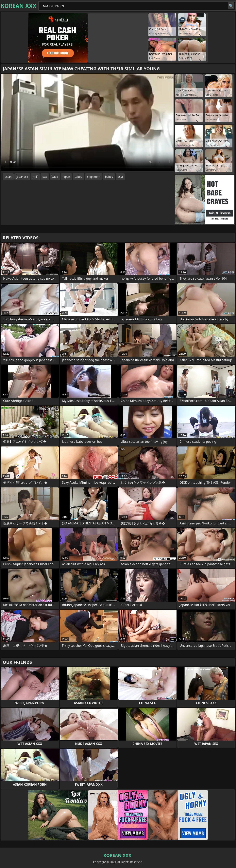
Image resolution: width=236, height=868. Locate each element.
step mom (94, 177)
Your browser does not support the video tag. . (88, 123)
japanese (22, 177)
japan (67, 177)
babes (109, 177)
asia (120, 177)
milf (35, 177)
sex (45, 177)
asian (8, 177)
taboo (78, 177)
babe (55, 177)
